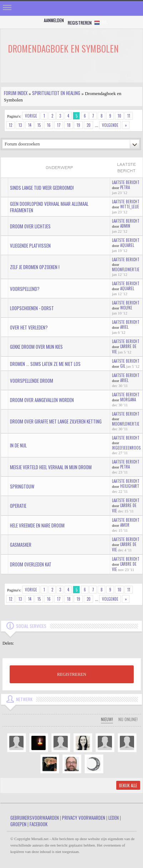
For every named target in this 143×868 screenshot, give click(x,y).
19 (78, 125)
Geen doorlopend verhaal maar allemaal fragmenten (49, 207)
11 (129, 116)
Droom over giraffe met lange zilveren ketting (56, 421)
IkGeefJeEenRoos (126, 448)
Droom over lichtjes (30, 226)
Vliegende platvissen (30, 245)
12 (11, 125)
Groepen (18, 824)
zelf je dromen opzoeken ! (35, 267)
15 (39, 125)
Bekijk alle (128, 785)
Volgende (110, 125)
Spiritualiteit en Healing (56, 93)
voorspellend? (25, 289)
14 (30, 125)
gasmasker (21, 545)
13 (20, 125)
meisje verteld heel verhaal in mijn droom (51, 467)
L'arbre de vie (124, 349)
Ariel (124, 327)
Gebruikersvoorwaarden (35, 818)
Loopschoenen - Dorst (32, 308)
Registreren (80, 23)
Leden (114, 818)
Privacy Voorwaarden (84, 818)
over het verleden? (29, 327)
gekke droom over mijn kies (36, 347)
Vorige (31, 116)
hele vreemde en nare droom (37, 525)
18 (69, 125)
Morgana (128, 400)
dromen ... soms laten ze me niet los (45, 364)
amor (125, 525)
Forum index (16, 93)
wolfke (126, 308)
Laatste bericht (126, 182)
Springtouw (22, 486)
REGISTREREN (71, 674)
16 (49, 125)
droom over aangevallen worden (42, 400)
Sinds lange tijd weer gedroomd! (42, 188)
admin (125, 226)
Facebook (39, 824)
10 (119, 116)
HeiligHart (130, 486)
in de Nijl (18, 445)
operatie (18, 506)
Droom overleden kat (31, 564)
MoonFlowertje (126, 269)
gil (123, 366)
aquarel (127, 245)
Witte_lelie (130, 207)
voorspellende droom (32, 381)
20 (89, 125)
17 (59, 125)
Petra (125, 187)
